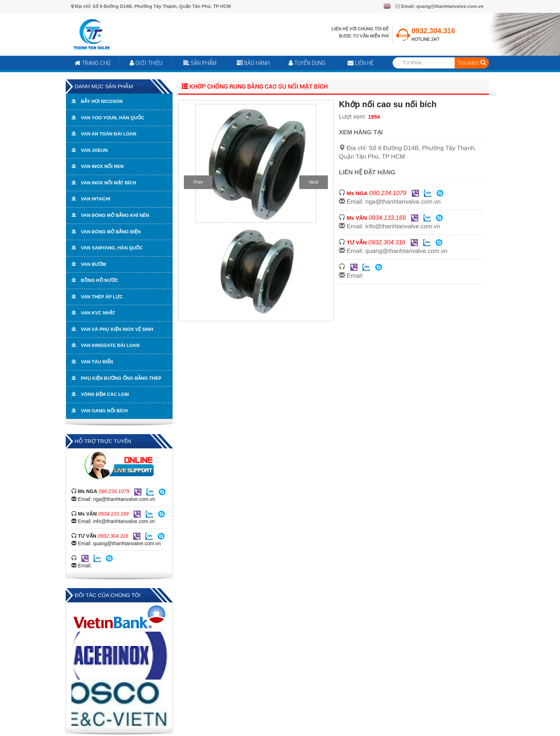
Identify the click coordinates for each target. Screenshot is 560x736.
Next (314, 182)
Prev (198, 182)
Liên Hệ (361, 63)
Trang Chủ (92, 63)
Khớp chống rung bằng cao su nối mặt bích (255, 86)
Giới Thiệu (146, 63)
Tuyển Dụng (307, 63)
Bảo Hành (253, 63)
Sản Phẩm (200, 63)
